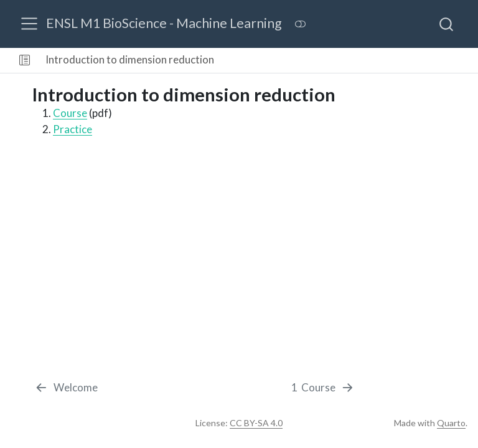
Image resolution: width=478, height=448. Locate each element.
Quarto (451, 423)
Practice (73, 129)
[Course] (323, 388)
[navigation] (348, 60)
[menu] (29, 24)
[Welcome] (66, 388)
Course (70, 113)
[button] (25, 60)
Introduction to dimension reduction (130, 59)
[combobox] (447, 24)
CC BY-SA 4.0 (256, 423)
